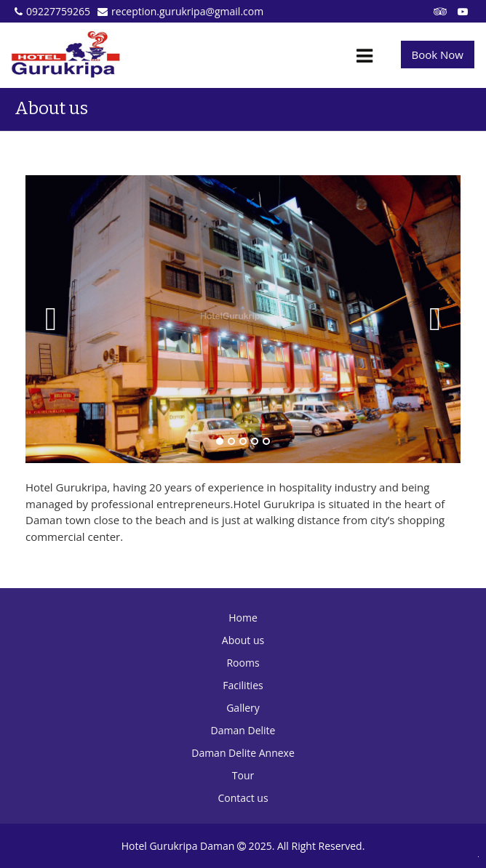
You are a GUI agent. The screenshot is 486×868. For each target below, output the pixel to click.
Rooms (243, 663)
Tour (243, 775)
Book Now (438, 55)
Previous (51, 319)
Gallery (243, 708)
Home (243, 618)
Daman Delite (243, 730)
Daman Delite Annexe (243, 753)
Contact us (243, 798)
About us (243, 640)
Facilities (243, 685)
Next (435, 319)
